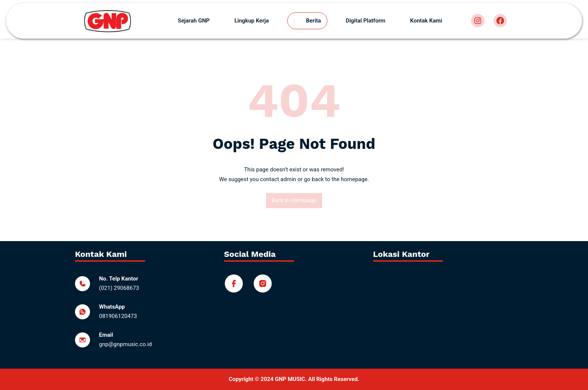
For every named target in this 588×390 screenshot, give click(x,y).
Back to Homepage (294, 200)
